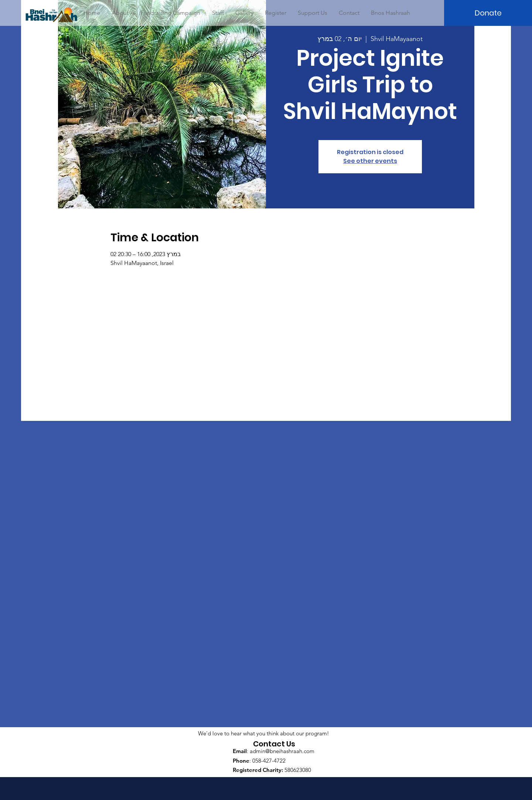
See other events (370, 161)
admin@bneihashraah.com (282, 751)
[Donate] (488, 13)
